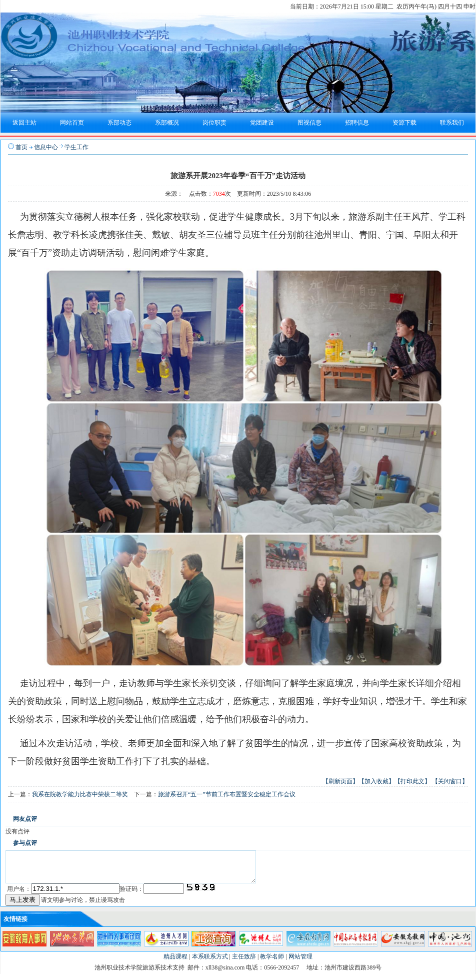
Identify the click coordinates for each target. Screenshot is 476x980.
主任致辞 (244, 962)
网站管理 (300, 962)
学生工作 (76, 147)
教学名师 (272, 962)
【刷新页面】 (340, 781)
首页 (21, 147)
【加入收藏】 (376, 781)
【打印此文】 (412, 781)
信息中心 (46, 147)
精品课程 (175, 962)
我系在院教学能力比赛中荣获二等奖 (80, 794)
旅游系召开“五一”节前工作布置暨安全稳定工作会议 (227, 794)
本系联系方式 (210, 962)
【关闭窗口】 (450, 781)
